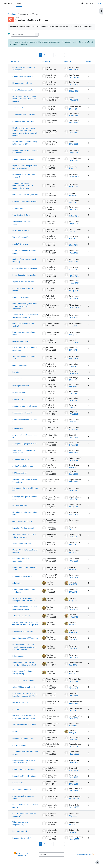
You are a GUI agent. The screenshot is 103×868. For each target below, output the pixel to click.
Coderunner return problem (22, 576)
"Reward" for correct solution (23, 680)
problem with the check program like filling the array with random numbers (24, 99)
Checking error (18, 399)
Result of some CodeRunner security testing (23, 672)
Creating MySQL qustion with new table (25, 498)
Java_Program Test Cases (22, 521)
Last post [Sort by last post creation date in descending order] (68, 61)
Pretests (16, 372)
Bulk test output (18, 656)
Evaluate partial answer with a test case (25, 489)
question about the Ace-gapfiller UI (25, 195)
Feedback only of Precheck (22, 413)
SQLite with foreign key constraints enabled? (25, 806)
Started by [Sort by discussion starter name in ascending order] (46, 61)
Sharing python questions (22, 543)
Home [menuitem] (19, 3)
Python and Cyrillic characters (23, 76)
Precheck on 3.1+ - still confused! (25, 776)
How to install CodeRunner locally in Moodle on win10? (25, 143)
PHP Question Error (20, 473)
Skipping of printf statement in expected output (24, 452)
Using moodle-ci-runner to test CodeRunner (24, 591)
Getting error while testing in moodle (23, 290)
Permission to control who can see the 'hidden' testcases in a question (25, 624)
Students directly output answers (25, 268)
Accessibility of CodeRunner (23, 631)
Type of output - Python (21, 215)
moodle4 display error (20, 244)
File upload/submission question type (25, 513)
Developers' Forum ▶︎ (85, 855)
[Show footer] (97, 862)
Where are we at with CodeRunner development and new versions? (25, 599)
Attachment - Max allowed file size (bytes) (25, 753)
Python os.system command (23, 159)
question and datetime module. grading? (24, 325)
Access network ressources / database (23, 797)
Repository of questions (21, 297)
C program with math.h (21, 459)
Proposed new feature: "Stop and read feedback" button (25, 608)
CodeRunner (7, 3)
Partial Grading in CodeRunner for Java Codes (25, 349)
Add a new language (20, 745)
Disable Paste (17, 428)
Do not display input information (24, 275)
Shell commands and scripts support (23, 223)
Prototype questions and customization (21, 560)
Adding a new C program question (25, 444)
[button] (87, 3)
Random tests (18, 783)
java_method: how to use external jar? (25, 436)
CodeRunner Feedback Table (23, 121)
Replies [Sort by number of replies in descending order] (89, 61)
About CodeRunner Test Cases (24, 115)
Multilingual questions (21, 386)
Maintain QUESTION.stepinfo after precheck (25, 551)
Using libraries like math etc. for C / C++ (25, 421)
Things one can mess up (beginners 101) (21, 823)
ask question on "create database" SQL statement (25, 481)
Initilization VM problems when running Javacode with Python (24, 717)
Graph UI (16, 709)
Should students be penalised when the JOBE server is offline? (24, 664)
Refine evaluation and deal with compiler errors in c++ (24, 762)
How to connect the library (22, 83)
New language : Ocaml (21, 230)
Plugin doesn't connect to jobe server (24, 333)
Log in (99, 3)
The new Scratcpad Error (21, 237)
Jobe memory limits (20, 365)
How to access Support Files (23, 738)
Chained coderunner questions (24, 769)
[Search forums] (23, 35)
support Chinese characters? (23, 282)
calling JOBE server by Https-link (24, 687)
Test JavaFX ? (18, 108)
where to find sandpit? (21, 702)
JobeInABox (17, 583)
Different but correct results (23, 90)
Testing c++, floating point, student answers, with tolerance (25, 316)
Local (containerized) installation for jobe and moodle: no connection (25, 306)
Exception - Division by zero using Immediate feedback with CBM (25, 695)
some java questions (20, 341)
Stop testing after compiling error (25, 406)
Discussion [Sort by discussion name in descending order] (15, 61)
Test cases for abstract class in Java (24, 358)
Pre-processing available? (22, 838)
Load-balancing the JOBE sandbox (25, 638)
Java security (17, 379)
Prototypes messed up (21, 831)
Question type (18, 208)
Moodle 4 (16, 732)
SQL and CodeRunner (20, 506)
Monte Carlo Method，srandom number (24, 252)
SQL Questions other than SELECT (25, 790)
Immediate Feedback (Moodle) (24, 528)
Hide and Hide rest (19, 392)
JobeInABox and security (22, 616)
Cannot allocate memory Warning (25, 201)
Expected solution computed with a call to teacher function (25, 167)
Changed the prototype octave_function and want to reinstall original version (23, 186)
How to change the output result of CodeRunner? (25, 152)
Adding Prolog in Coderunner (23, 466)
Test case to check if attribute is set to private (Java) (24, 536)
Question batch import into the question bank (24, 69)
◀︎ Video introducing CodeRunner (22, 855)
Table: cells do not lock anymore (24, 725)
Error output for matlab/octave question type (24, 176)
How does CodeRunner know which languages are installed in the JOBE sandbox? (24, 647)
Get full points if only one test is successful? (24, 815)
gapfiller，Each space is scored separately (24, 260)
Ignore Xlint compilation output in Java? (25, 569)
